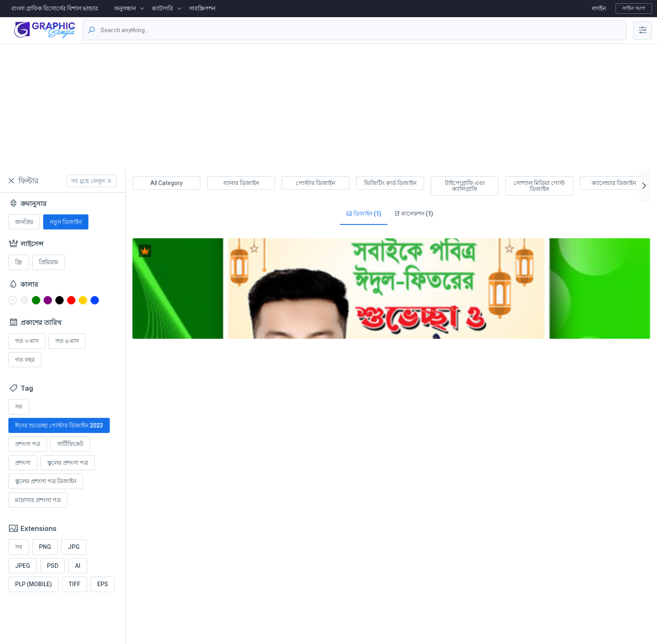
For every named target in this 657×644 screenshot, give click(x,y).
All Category (167, 183)
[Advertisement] (328, 107)
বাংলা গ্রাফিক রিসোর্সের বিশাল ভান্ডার (55, 8)
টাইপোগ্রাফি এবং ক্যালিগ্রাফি (465, 186)
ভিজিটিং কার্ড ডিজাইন (390, 183)
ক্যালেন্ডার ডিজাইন (614, 183)
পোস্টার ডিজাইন (316, 183)
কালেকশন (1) (414, 214)
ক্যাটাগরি (162, 8)
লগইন (599, 8)
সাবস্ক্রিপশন (202, 8)
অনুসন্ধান (125, 8)
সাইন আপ (634, 8)
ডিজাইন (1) (364, 214)
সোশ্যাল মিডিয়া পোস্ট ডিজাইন (539, 186)
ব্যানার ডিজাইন (241, 183)
